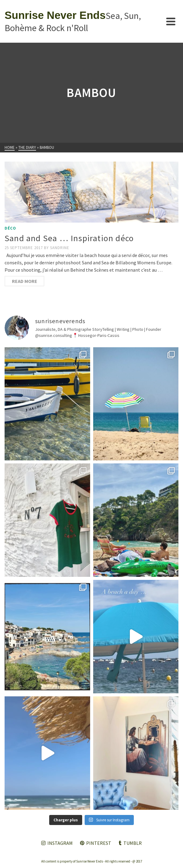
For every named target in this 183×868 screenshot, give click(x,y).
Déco (10, 228)
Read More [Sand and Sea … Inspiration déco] (25, 281)
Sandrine (60, 248)
